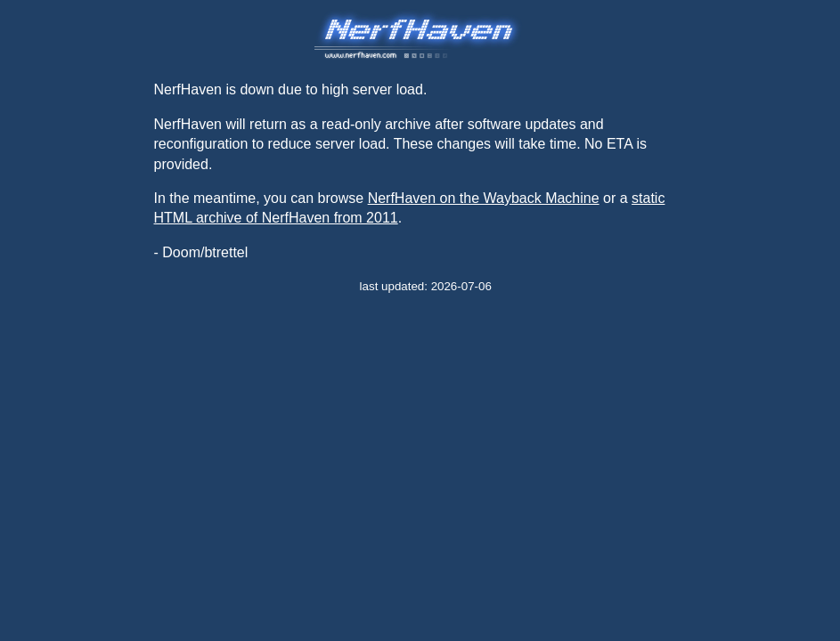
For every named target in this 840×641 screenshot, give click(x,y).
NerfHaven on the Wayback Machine (484, 198)
